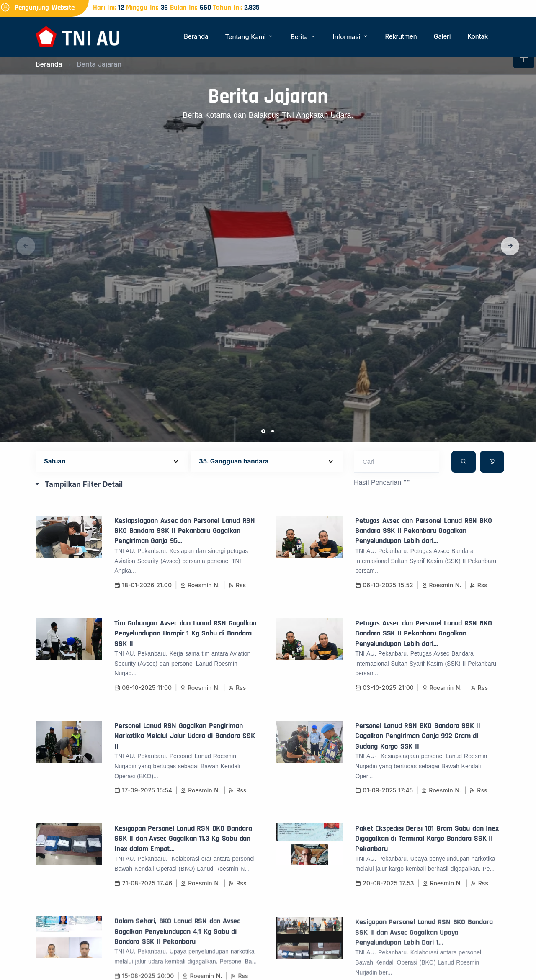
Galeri (442, 36)
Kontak (478, 36)
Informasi (351, 37)
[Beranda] (77, 36)
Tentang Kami (249, 37)
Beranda (196, 36)
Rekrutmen (401, 36)
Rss (237, 596)
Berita (303, 37)
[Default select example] (112, 462)
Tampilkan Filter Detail (84, 484)
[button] (510, 246)
